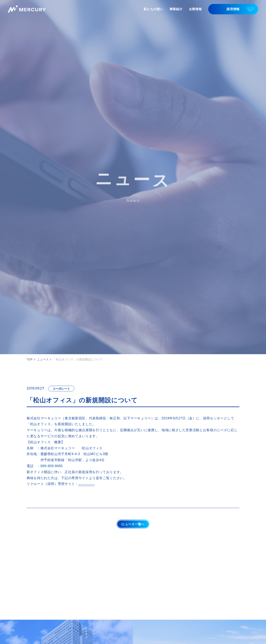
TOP (30, 359)
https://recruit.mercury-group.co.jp (106, 484)
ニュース (43, 359)
